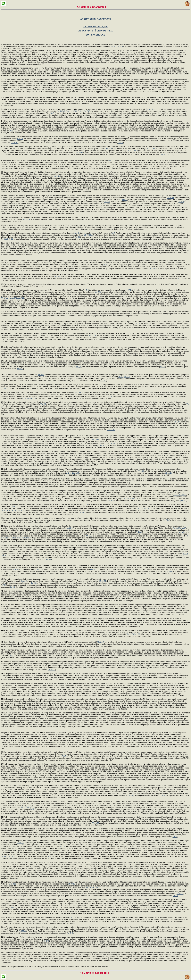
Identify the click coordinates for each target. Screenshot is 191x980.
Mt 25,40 (167, 520)
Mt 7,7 (33, 809)
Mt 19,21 (5, 856)
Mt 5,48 (78, 392)
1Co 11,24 (170, 154)
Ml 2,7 (4, 585)
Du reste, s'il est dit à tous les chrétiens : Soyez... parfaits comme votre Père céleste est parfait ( (38, 392)
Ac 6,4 (114, 233)
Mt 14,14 (8, 538)
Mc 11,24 (12, 298)
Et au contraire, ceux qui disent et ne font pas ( (20, 375)
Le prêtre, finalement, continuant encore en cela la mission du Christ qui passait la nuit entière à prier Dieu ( (42, 290)
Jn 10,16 (139, 532)
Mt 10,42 (95, 823)
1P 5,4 (131, 795)
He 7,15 (87, 111)
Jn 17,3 (46, 941)
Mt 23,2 (121, 377)
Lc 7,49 (107, 202)
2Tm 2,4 (183, 495)
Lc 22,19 (162, 154)
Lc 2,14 (120, 143)
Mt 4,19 (50, 856)
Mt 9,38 (30, 807)
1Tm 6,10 (81, 512)
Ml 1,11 (111, 160)
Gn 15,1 (183, 501)
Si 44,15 (20, 843)
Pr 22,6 (12, 656)
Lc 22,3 (19, 510)
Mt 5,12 (111, 501)
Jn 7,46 (163, 367)
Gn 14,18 (149, 109)
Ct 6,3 (186, 554)
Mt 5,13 (114, 46)
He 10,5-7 (16, 569)
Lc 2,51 (40, 569)
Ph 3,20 (141, 471)
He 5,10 (60, 111)
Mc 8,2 (28, 538)
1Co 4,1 (20, 139)
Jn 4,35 (182, 532)
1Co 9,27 (5, 388)
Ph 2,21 (14, 506)
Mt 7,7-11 (5, 298)
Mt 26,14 (5, 510)
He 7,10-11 (79, 111)
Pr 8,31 (50, 630)
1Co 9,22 (52, 670)
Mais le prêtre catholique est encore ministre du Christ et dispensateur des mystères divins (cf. (38, 233)
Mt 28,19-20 (89, 235)
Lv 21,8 (130, 333)
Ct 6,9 (3, 556)
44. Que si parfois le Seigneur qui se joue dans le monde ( (24, 630)
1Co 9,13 (124, 499)
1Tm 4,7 (43, 404)
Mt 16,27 (106, 265)
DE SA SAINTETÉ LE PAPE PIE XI (95, 31)
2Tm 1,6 (72, 917)
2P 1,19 (180, 278)
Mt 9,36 (89, 536)
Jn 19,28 (170, 571)
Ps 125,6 (103, 381)
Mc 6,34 (22, 538)
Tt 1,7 (86, 504)
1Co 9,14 (132, 499)
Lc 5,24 (181, 202)
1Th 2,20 (13, 884)
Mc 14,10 (12, 510)
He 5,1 (53, 113)
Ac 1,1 (78, 367)
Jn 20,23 (170, 198)
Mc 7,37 (20, 369)
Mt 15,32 (15, 538)
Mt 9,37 (24, 807)
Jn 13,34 (153, 269)
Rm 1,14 (34, 583)
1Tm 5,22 (65, 756)
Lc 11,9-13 (20, 298)
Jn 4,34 (93, 569)
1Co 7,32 (114, 444)
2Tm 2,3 (177, 495)
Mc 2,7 (125, 200)
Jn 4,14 (14, 908)
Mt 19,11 (96, 440)
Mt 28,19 (103, 581)
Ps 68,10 (176, 528)
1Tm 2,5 (137, 324)
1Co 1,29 (136, 634)
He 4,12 (57, 276)
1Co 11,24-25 (133, 151)
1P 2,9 (175, 837)
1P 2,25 (164, 795)
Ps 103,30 (22, 931)
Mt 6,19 (140, 508)
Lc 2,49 (69, 473)
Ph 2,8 (49, 560)
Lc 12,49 (70, 528)
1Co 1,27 (129, 634)
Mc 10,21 (12, 856)
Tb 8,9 (62, 847)
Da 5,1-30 (13, 131)
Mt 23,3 (41, 375)
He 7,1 (72, 111)
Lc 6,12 (86, 290)
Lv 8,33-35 (111, 430)
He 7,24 (109, 149)
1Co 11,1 (33, 398)
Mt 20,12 (72, 884)
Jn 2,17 (183, 528)
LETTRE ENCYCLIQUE (95, 27)
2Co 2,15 (100, 642)
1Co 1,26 (180, 894)
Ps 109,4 (80, 153)
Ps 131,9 (92, 335)
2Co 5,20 (108, 396)
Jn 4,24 (177, 422)
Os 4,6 (12, 587)
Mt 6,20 (147, 508)
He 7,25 (128, 290)
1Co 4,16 (25, 398)
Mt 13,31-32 (8, 239)
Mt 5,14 (120, 46)
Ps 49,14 (99, 292)
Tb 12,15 (168, 473)
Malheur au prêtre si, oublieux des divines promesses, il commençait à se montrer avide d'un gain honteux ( (42, 504)
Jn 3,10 (24, 581)
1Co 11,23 (151, 149)
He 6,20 (66, 111)
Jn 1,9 (78, 237)
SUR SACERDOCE (95, 35)
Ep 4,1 (175, 896)
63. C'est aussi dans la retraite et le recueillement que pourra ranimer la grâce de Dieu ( (35, 917)
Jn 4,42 (70, 933)
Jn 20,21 (14, 143)
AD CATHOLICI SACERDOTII (96, 19)
